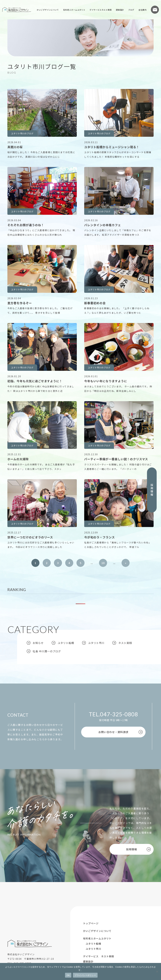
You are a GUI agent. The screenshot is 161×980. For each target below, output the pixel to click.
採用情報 (152, 490)
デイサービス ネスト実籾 (99, 956)
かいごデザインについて (48, 10)
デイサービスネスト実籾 (101, 10)
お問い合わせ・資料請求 (113, 732)
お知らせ (38, 643)
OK (68, 975)
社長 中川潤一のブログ (47, 651)
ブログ (131, 10)
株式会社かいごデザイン (17, 10)
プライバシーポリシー (85, 975)
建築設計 (120, 10)
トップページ (91, 923)
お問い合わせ (155, 10)
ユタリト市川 (96, 643)
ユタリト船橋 (66, 643)
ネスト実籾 (125, 643)
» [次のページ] (126, 563)
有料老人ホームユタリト (74, 10)
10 (103, 563)
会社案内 (142, 10)
